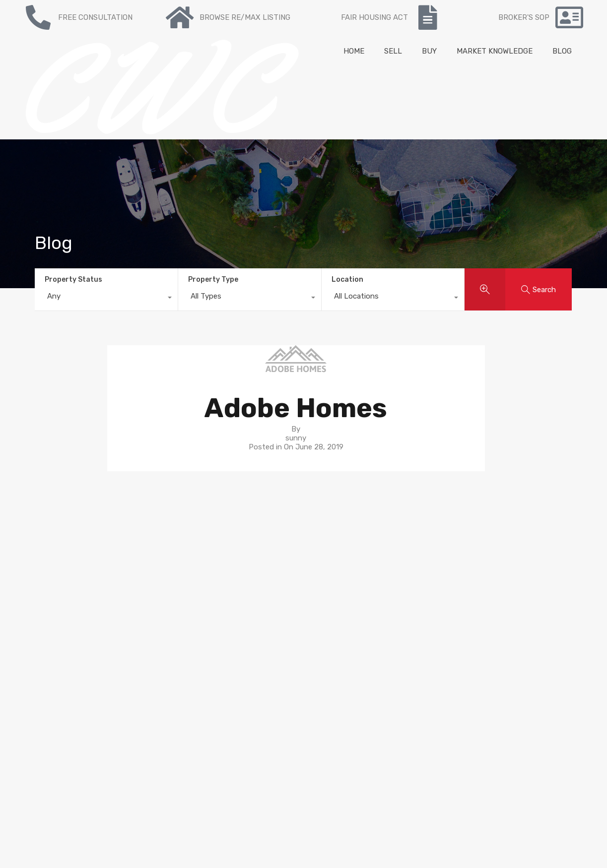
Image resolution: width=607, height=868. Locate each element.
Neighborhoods (335, 560)
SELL (393, 51)
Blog (165, 587)
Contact (171, 578)
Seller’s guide (330, 552)
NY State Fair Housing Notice (57, 769)
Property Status (73, 279)
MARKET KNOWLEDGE (495, 51)
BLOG (562, 51)
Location (347, 279)
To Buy (169, 552)
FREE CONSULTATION (95, 17)
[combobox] (106, 299)
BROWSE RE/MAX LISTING (245, 17)
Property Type (213, 279)
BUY (429, 51)
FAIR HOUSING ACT (374, 17)
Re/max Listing (183, 569)
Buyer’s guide (331, 543)
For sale (170, 543)
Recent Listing (182, 560)
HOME (354, 51)
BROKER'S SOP (524, 17)
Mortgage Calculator (192, 596)
